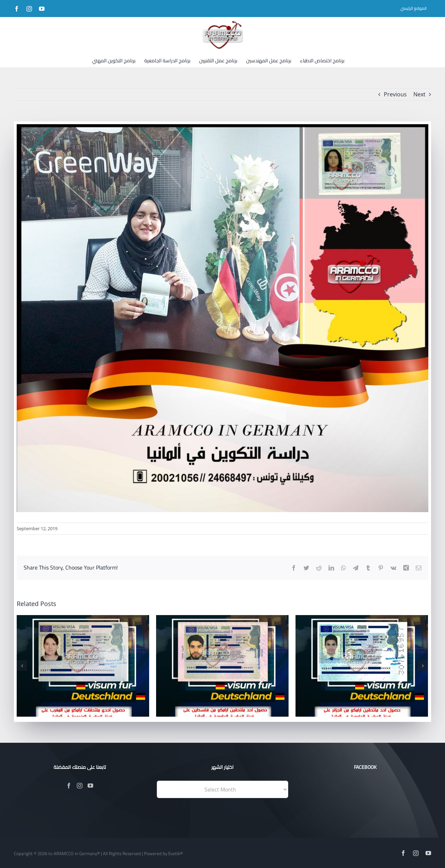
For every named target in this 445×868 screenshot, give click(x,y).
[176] (222, 318)
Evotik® (176, 853)
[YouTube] (90, 786)
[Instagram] (80, 786)
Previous (395, 94)
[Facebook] (69, 786)
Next (419, 94)
